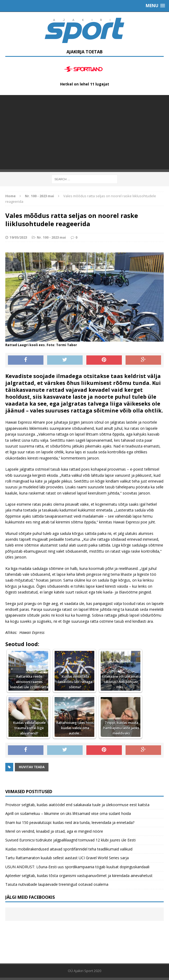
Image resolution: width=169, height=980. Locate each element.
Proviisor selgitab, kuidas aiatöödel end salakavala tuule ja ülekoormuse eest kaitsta (77, 805)
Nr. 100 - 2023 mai (51, 237)
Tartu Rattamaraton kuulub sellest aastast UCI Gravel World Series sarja (67, 858)
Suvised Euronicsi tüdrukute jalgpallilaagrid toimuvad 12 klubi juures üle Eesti (70, 840)
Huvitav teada (32, 767)
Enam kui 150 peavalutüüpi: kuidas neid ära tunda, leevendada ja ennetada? (70, 822)
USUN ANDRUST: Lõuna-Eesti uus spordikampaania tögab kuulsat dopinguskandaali (77, 867)
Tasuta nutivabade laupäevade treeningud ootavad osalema (57, 884)
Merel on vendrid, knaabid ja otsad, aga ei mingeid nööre (54, 831)
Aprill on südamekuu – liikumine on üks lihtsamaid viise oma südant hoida (68, 813)
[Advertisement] (84, 132)
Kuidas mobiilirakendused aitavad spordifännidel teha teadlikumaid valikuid (69, 849)
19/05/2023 (18, 237)
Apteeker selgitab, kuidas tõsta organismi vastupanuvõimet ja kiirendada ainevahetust (79, 876)
